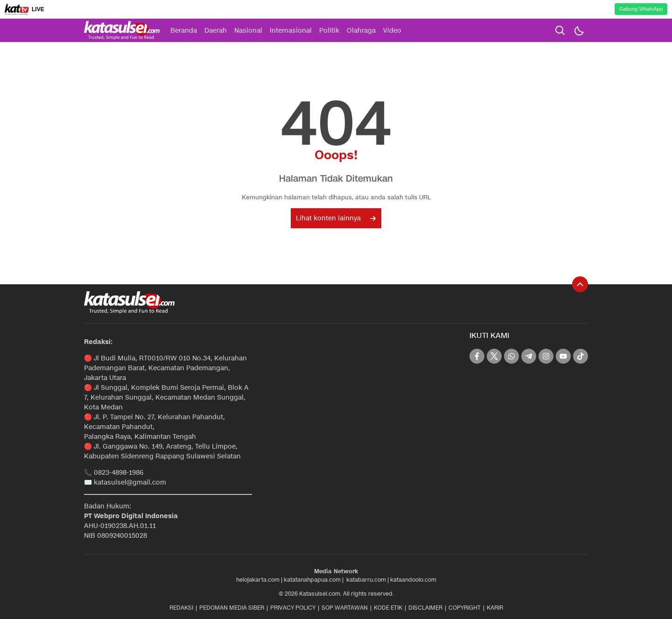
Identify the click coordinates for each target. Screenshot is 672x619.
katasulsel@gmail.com (130, 482)
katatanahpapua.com (312, 580)
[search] (560, 30)
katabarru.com (366, 580)
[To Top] (580, 284)
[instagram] (546, 356)
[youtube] (563, 356)
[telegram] (529, 356)
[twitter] (494, 356)
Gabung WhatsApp (641, 9)
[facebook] (477, 356)
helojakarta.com (258, 580)
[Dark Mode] (579, 30)
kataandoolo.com (413, 580)
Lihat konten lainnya (336, 218)
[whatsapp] (511, 356)
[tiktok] (581, 356)
